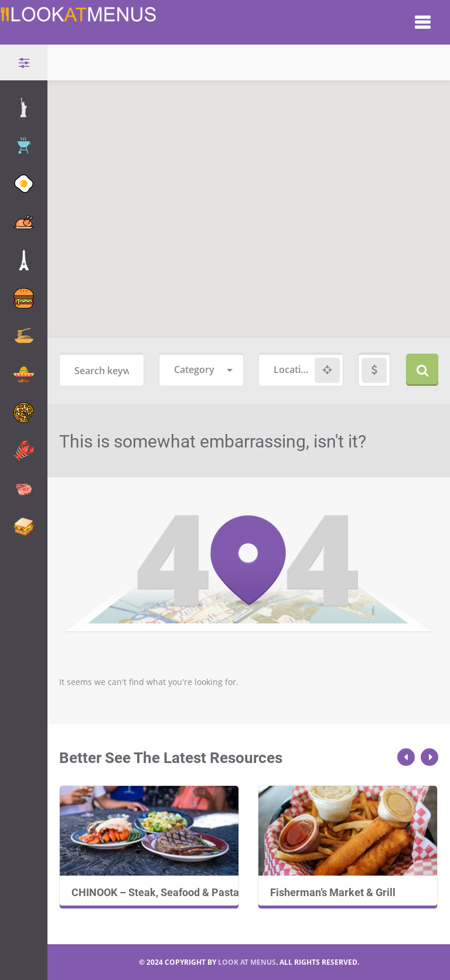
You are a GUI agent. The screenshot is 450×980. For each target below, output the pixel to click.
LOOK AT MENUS (247, 962)
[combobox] (201, 370)
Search (422, 370)
